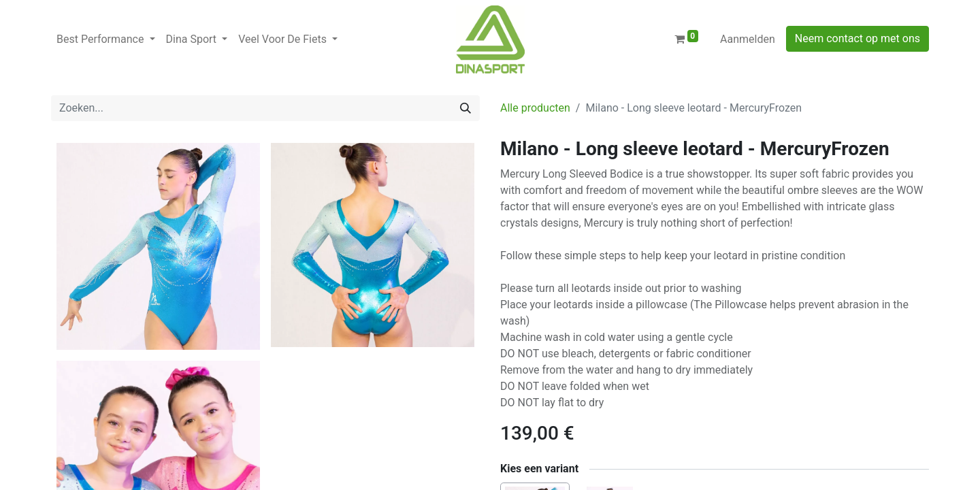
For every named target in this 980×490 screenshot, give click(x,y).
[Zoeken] (465, 108)
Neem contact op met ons (857, 38)
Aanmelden (748, 39)
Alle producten (535, 108)
